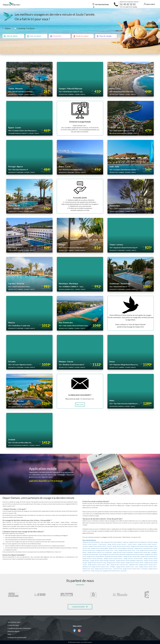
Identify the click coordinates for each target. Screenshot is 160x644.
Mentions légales (14, 631)
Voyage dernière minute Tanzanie (124, 554)
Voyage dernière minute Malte (90, 550)
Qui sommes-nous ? (14, 622)
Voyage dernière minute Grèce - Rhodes (121, 544)
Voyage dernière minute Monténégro (100, 552)
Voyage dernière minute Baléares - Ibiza (92, 536)
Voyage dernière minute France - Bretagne (96, 559)
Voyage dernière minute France (137, 542)
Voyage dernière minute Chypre (121, 540)
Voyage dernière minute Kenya (115, 548)
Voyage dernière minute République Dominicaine (145, 552)
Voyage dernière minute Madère (131, 548)
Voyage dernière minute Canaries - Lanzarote (137, 538)
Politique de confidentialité (17, 637)
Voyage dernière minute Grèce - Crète (100, 544)
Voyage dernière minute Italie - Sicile (131, 546)
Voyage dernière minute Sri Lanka (107, 554)
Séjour (8, 28)
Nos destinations (89, 534)
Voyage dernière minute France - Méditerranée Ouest (140, 559)
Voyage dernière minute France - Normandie (114, 561)
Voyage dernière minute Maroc (106, 550)
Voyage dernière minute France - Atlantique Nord (123, 557)
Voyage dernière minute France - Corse (116, 559)
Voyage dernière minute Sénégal (91, 554)
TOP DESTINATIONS (101, 4)
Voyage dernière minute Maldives (149, 548)
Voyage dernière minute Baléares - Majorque (114, 536)
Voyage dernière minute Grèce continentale (142, 544)
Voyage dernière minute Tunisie (141, 554)
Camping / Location (25, 28)
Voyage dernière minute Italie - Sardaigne (109, 546)
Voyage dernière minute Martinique (123, 550)
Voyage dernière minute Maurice (141, 550)
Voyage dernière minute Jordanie (98, 548)
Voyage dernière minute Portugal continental (121, 552)
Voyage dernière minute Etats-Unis (119, 542)
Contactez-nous (13, 625)
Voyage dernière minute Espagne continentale (98, 542)
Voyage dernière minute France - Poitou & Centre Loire (139, 561)
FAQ (9, 634)
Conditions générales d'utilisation (19, 628)
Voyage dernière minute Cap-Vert (104, 540)
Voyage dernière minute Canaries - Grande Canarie (112, 538)
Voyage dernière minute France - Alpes (100, 557)
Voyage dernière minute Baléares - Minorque (137, 536)
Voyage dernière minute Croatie (137, 540)
